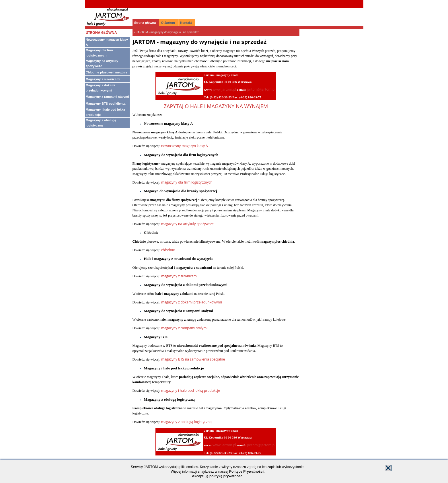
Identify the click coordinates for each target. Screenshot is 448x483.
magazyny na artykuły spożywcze (187, 224)
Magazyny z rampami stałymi (107, 97)
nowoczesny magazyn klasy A (185, 146)
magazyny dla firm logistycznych (187, 182)
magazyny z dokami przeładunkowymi (192, 302)
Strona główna (145, 23)
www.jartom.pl (224, 89)
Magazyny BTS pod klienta (106, 104)
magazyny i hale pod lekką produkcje (191, 391)
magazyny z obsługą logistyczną (186, 422)
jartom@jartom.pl (261, 89)
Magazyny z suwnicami (103, 79)
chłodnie (168, 250)
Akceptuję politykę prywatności (218, 476)
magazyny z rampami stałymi (184, 328)
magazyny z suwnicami (179, 276)
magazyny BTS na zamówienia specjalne (193, 359)
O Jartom (168, 23)
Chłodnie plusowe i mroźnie (107, 72)
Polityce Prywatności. (247, 472)
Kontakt (186, 23)
